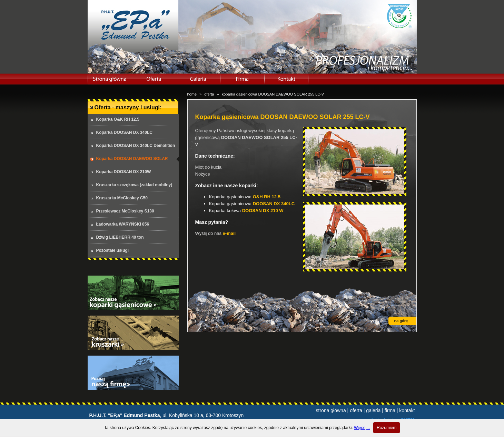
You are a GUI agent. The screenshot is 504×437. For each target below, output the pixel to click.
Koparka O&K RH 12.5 (118, 119)
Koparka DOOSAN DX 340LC (124, 132)
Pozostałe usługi (113, 250)
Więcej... (362, 428)
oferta (209, 94)
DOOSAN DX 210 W (263, 211)
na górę (401, 321)
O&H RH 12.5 (267, 197)
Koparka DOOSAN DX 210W (124, 172)
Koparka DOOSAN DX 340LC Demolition (136, 146)
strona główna (331, 410)
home (192, 94)
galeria (373, 410)
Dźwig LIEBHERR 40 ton (120, 237)
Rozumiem (387, 428)
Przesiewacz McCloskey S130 (125, 211)
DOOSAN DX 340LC (274, 204)
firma (390, 410)
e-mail (229, 233)
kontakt (407, 410)
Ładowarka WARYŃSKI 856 (123, 224)
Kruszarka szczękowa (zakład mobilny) (134, 185)
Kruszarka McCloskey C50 (122, 198)
